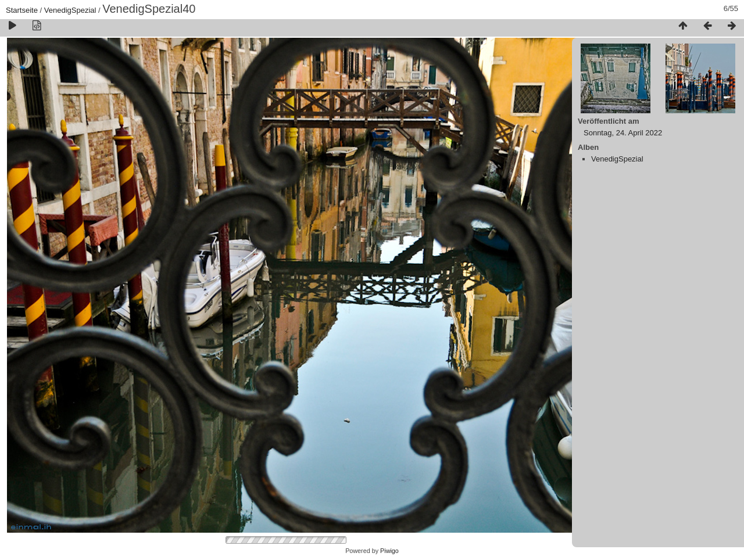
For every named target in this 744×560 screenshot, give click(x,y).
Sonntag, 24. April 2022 (623, 133)
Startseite (22, 10)
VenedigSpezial (70, 10)
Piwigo (389, 551)
